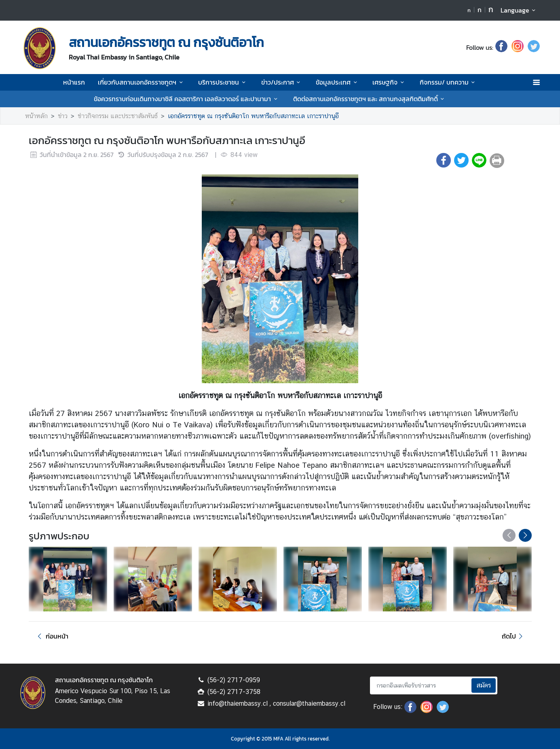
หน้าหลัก (36, 116)
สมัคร (484, 685)
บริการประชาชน (223, 82)
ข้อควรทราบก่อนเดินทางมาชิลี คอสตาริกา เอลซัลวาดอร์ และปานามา (187, 99)
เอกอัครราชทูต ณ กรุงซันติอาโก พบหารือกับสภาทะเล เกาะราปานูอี (253, 116)
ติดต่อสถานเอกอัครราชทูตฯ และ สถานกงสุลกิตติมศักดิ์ (370, 99)
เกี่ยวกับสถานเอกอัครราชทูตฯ (142, 82)
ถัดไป (513, 636)
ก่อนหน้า (52, 636)
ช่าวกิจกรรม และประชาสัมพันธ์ (118, 116)
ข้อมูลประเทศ (338, 82)
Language (519, 10)
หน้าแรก (74, 82)
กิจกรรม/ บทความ (449, 82)
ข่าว (63, 116)
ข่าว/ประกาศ (282, 82)
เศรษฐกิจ (389, 82)
